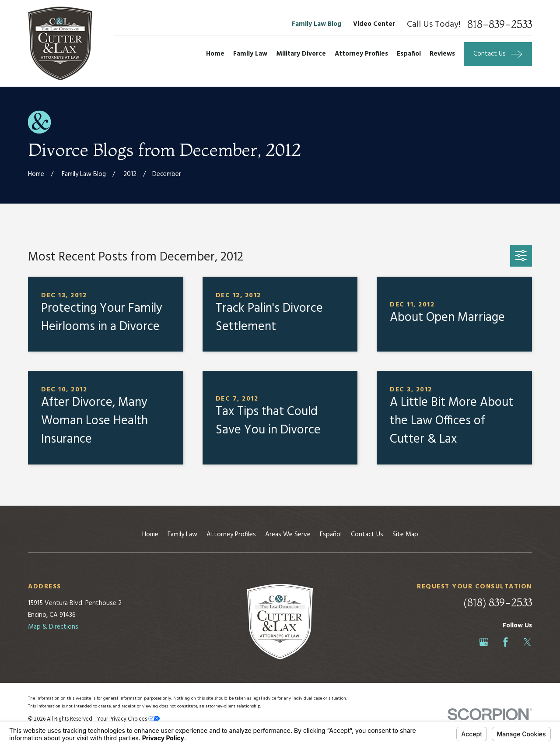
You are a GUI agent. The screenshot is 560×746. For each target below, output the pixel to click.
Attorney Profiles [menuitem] (361, 54)
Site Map (405, 535)
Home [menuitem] (215, 54)
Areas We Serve (288, 535)
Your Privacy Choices (128, 719)
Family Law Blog (317, 24)
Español (331, 535)
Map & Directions (53, 627)
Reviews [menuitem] (442, 54)
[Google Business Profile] (484, 642)
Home (150, 535)
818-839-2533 (500, 25)
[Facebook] (506, 642)
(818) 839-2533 (498, 603)
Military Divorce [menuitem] (301, 54)
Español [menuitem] (409, 54)
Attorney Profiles (231, 535)
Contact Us (367, 535)
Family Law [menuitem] (250, 54)
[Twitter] (527, 642)
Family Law (182, 535)
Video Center (374, 24)
